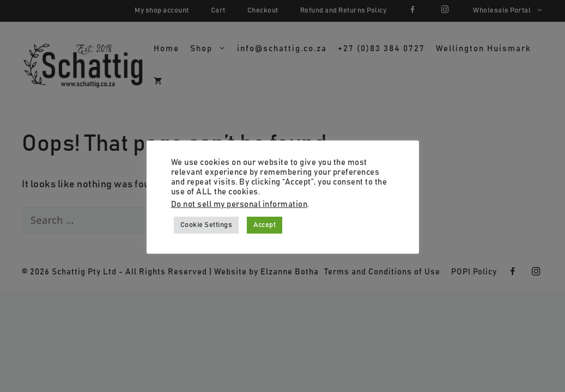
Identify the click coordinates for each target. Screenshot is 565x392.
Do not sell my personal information (239, 204)
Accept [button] (265, 225)
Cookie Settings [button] (206, 225)
